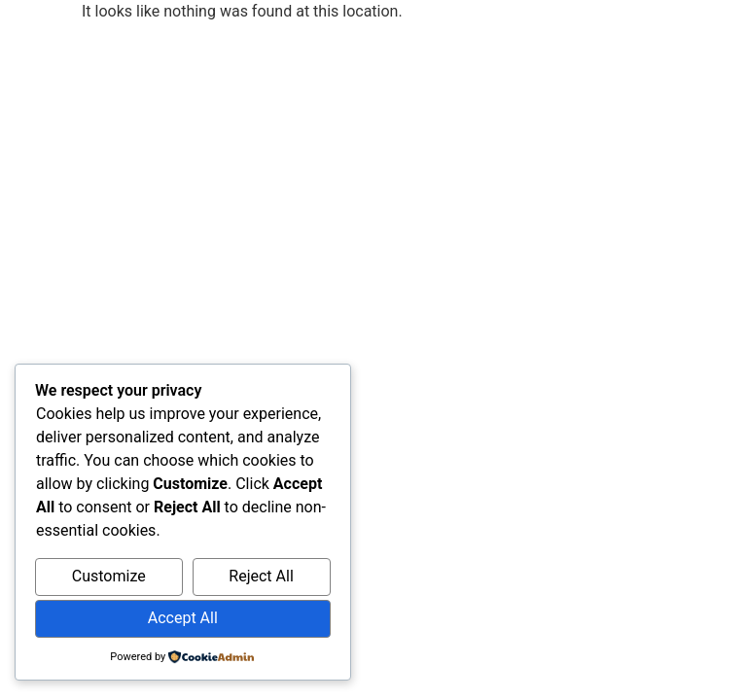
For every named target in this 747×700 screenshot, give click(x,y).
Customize (109, 576)
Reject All (261, 576)
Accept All (183, 618)
